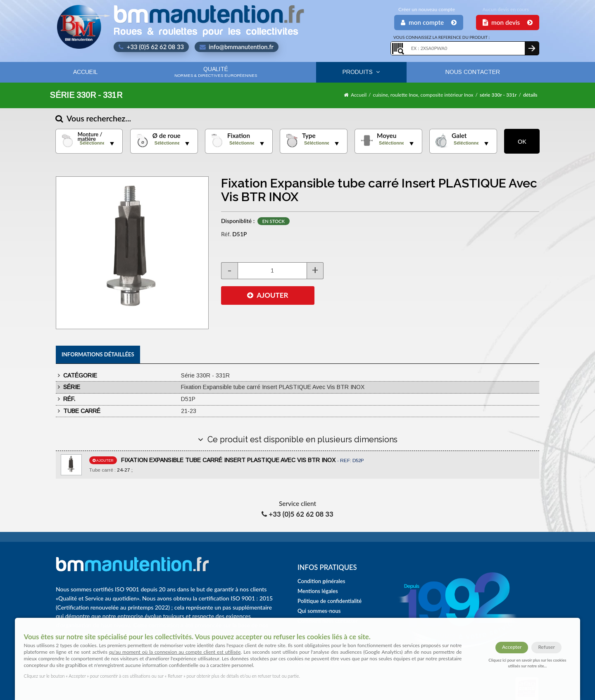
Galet (459, 136)
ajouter (103, 460)
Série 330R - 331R (86, 95)
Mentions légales (318, 591)
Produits (361, 72)
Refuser (546, 647)
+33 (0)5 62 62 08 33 (151, 47)
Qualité (216, 72)
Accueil (85, 72)
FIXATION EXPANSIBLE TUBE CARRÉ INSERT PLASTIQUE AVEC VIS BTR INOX (243, 460)
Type (309, 136)
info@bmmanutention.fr (237, 47)
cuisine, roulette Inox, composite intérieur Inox (423, 95)
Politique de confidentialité (330, 601)
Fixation (239, 136)
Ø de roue (167, 136)
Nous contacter (473, 72)
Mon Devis (508, 22)
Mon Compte (429, 22)
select (112, 144)
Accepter (512, 647)
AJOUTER (268, 295)
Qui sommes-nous (319, 611)
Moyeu (387, 136)
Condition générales (321, 581)
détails (530, 95)
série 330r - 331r (498, 95)
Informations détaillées (98, 354)
